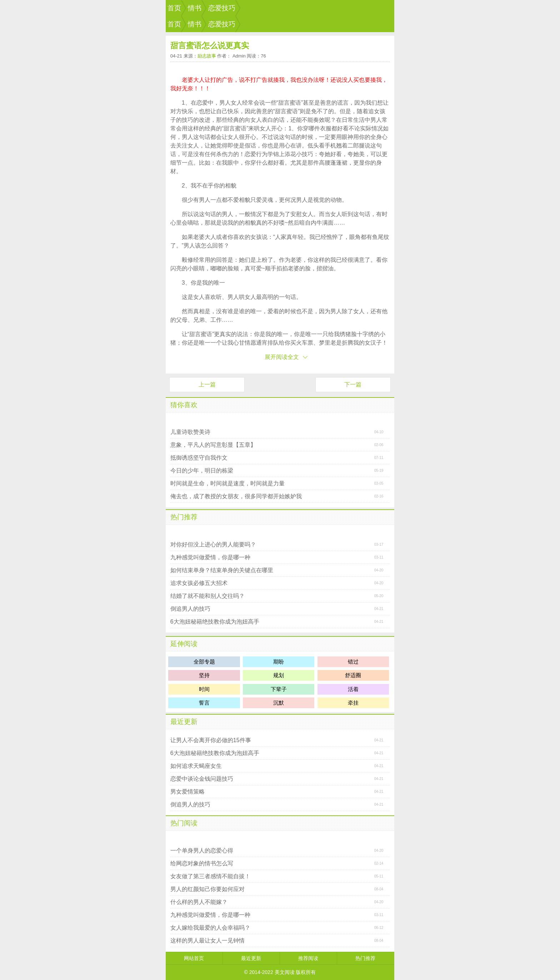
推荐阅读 (308, 958)
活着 (353, 689)
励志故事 (207, 56)
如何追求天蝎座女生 (196, 766)
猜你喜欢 (184, 405)
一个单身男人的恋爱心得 (202, 851)
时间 (204, 689)
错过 (353, 662)
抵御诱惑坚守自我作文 (199, 458)
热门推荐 (184, 517)
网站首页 (194, 958)
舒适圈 (353, 675)
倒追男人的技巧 (190, 609)
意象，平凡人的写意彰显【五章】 (213, 445)
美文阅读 (285, 972)
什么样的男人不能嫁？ (199, 902)
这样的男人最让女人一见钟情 (207, 941)
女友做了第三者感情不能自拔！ (210, 876)
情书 (195, 8)
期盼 (279, 662)
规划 (279, 675)
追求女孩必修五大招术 (199, 583)
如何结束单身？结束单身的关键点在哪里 (222, 570)
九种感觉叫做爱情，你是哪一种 (210, 557)
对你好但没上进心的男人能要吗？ (213, 544)
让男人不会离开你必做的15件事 (211, 740)
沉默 (279, 703)
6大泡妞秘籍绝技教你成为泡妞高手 (215, 622)
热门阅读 (184, 823)
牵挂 (353, 703)
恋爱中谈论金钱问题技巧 (202, 779)
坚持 (204, 675)
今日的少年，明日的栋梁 (202, 471)
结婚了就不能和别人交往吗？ (207, 596)
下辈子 (279, 689)
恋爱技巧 (222, 8)
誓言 (204, 703)
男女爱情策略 (187, 792)
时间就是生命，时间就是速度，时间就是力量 (227, 483)
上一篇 (207, 384)
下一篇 (353, 384)
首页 (174, 8)
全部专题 (204, 662)
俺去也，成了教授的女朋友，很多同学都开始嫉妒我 (236, 496)
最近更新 (184, 722)
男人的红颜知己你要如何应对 (207, 889)
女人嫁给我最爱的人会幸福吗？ (210, 928)
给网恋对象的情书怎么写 (202, 863)
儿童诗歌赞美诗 (190, 432)
